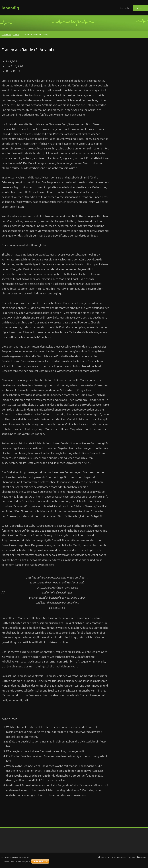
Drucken (143, 857)
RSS (133, 857)
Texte (139, 8)
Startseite (125, 8)
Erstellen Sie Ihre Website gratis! (16, 861)
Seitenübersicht (120, 857)
